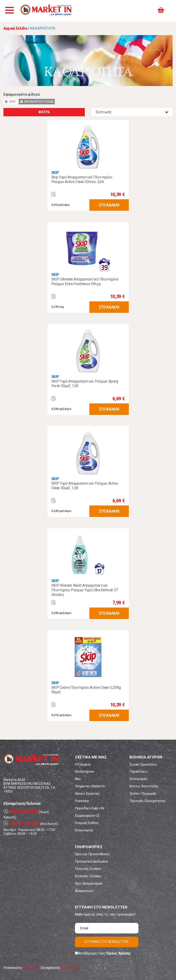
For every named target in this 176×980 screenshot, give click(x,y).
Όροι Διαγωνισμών (89, 883)
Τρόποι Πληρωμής (143, 794)
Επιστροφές (139, 779)
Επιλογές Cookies (88, 876)
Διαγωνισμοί (84, 891)
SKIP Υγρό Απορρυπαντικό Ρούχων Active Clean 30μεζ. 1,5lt (85, 486)
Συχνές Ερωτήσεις (143, 764)
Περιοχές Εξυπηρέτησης (148, 801)
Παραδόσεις (139, 772)
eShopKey (31, 968)
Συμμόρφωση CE (87, 816)
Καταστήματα (84, 772)
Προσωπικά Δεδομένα (91, 861)
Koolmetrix (69, 968)
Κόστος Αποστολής (144, 786)
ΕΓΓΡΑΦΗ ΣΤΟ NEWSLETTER (107, 942)
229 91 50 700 (21, 823)
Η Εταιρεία (83, 764)
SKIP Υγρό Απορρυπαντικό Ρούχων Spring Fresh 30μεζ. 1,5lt (85, 384)
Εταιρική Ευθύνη (87, 823)
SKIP (55, 173)
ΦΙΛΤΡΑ (44, 112)
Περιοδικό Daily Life (90, 808)
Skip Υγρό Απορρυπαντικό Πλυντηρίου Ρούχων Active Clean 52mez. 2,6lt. (82, 179)
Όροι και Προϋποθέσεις (93, 854)
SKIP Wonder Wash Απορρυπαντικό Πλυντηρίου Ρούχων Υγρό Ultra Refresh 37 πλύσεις (85, 590)
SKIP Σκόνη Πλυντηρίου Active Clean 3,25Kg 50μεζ (86, 690)
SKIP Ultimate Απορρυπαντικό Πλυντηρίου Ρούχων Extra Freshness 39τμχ (85, 282)
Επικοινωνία (84, 830)
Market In (50, 11)
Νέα (78, 779)
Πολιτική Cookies (88, 869)
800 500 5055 (21, 811)
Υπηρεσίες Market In (90, 786)
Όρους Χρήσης (118, 953)
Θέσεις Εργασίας (87, 794)
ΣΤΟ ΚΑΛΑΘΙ (109, 205)
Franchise (82, 801)
